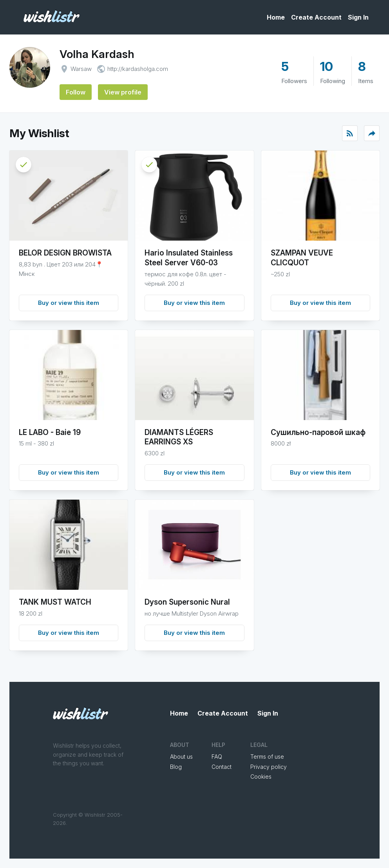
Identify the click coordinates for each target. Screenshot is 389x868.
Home (276, 17)
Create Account (316, 17)
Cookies (261, 776)
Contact (222, 767)
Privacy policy (269, 767)
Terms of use (267, 757)
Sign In (358, 17)
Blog (176, 767)
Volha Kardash (97, 54)
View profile (123, 92)
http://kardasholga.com (138, 69)
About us (181, 757)
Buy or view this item (69, 303)
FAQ (217, 757)
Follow (76, 92)
